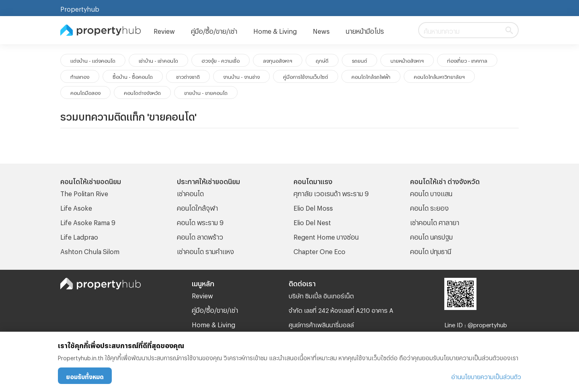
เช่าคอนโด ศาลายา (435, 221)
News (321, 30)
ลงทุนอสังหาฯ (278, 60)
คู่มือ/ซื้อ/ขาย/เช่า (214, 30)
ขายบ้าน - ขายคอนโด (206, 92)
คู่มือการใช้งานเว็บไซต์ (306, 76)
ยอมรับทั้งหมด (85, 376)
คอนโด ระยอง (429, 207)
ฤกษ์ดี (322, 60)
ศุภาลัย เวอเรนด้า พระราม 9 (331, 192)
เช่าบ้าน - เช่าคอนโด (158, 60)
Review (164, 30)
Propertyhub (80, 8)
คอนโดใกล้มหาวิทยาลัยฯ (439, 76)
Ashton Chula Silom (90, 250)
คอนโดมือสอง (85, 92)
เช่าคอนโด (190, 192)
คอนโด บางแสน (431, 192)
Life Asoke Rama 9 (88, 221)
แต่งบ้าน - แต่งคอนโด (93, 60)
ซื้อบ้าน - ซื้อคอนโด (133, 76)
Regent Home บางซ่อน (326, 236)
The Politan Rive (84, 192)
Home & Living (275, 30)
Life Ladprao (79, 236)
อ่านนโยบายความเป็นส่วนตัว (486, 376)
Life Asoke (76, 207)
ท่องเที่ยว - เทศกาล (467, 60)
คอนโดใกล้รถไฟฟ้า (371, 76)
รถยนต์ (359, 60)
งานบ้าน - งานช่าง (241, 76)
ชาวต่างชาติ (188, 76)
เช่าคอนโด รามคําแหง (205, 250)
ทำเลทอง (80, 76)
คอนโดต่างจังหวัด (142, 92)
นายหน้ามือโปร (365, 30)
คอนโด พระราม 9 (200, 221)
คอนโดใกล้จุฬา (197, 207)
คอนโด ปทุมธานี (431, 250)
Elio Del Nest (312, 221)
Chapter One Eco (319, 250)
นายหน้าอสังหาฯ (407, 60)
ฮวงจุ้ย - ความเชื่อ (221, 60)
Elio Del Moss (313, 207)
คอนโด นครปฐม (431, 236)
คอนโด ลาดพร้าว (200, 236)
